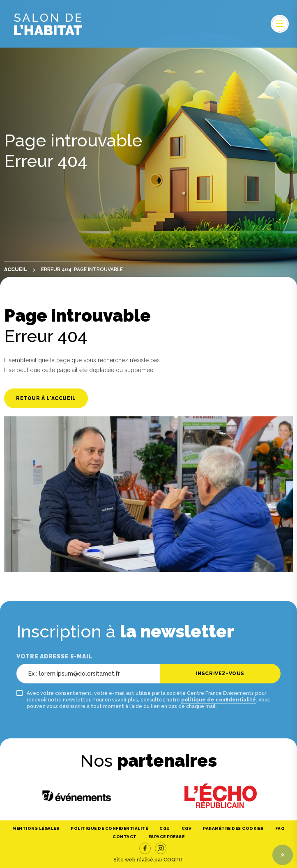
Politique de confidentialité (109, 828)
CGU (165, 828)
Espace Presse (167, 837)
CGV (187, 828)
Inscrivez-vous (220, 674)
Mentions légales (36, 828)
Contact (125, 837)
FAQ (280, 828)
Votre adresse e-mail (54, 656)
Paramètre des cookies (233, 828)
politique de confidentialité (219, 700)
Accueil (16, 270)
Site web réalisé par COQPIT (148, 860)
